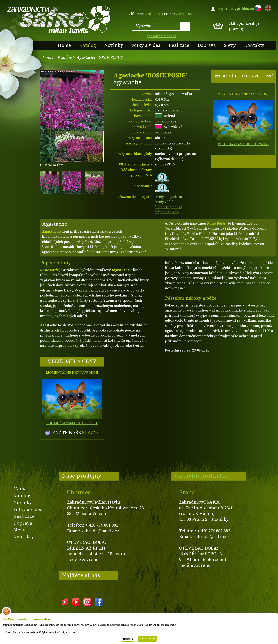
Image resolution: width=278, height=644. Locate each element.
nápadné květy (167, 212)
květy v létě (164, 202)
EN (267, 8)
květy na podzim (169, 197)
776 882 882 (184, 14)
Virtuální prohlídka (201, 476)
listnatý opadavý (169, 207)
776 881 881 (154, 14)
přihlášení (245, 9)
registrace (226, 9)
